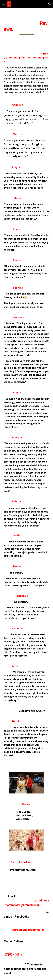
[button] (3, 4)
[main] (27, 28)
